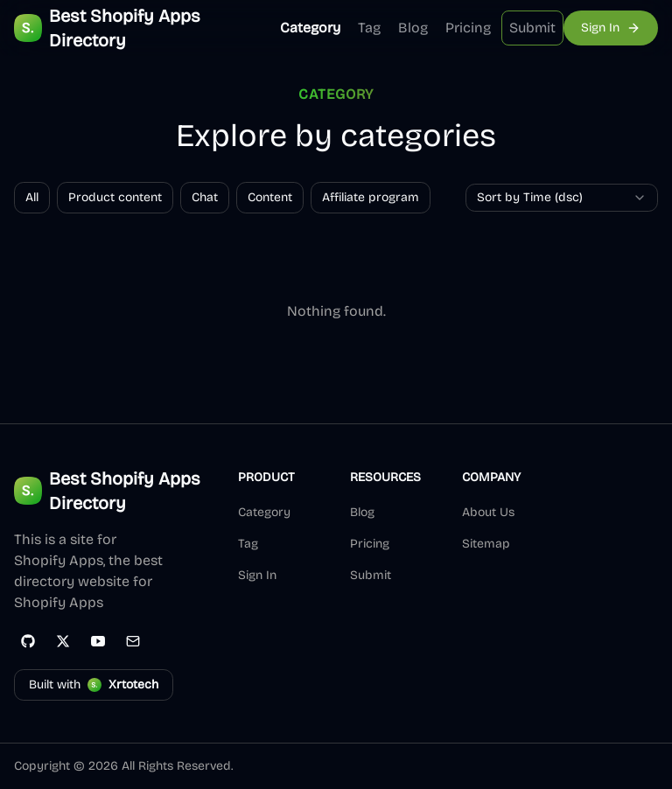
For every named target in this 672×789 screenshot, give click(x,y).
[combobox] (562, 198)
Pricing (468, 28)
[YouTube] (98, 641)
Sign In (257, 575)
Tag (369, 28)
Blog (413, 28)
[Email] (133, 641)
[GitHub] (28, 641)
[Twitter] (63, 641)
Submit (532, 28)
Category (310, 28)
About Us (488, 512)
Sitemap (486, 544)
